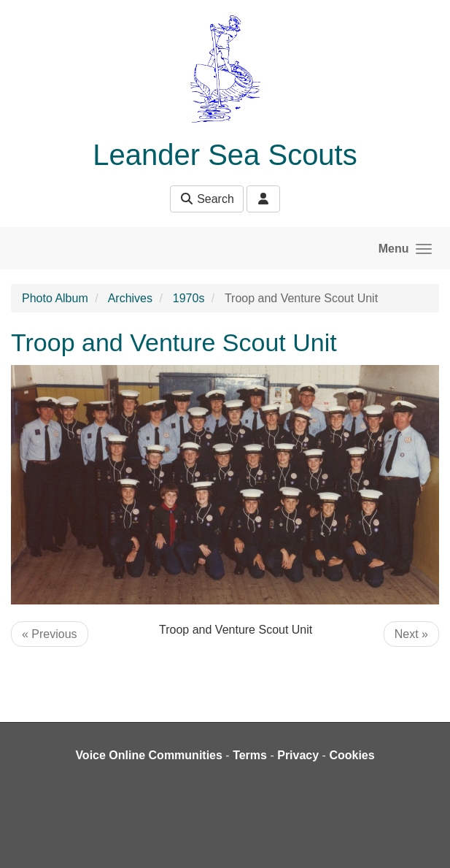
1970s (189, 298)
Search (207, 199)
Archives (130, 298)
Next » (411, 634)
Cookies (352, 755)
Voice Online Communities (149, 755)
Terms (250, 755)
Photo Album (55, 298)
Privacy (298, 755)
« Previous (50, 634)
